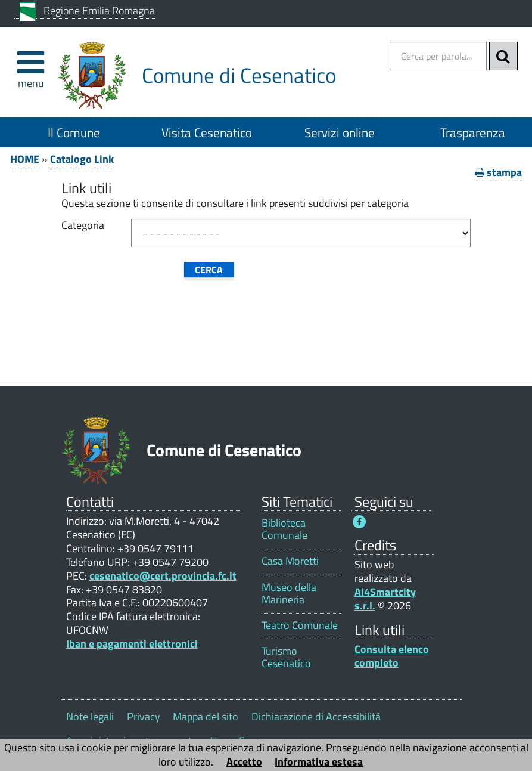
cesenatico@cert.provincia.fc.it (163, 576)
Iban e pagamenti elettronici (132, 644)
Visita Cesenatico (207, 132)
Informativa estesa (319, 762)
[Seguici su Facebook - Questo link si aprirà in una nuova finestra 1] (359, 522)
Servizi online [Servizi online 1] (340, 132)
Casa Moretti (290, 561)
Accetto (244, 762)
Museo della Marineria (289, 593)
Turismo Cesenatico (286, 657)
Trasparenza (473, 132)
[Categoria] (301, 233)
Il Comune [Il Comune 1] (74, 132)
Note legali (90, 716)
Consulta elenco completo (392, 656)
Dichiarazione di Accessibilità (316, 716)
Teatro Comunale (300, 625)
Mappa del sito (206, 716)
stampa (498, 172)
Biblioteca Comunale (284, 529)
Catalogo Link (82, 159)
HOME (25, 159)
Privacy (144, 716)
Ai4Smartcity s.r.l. (385, 599)
